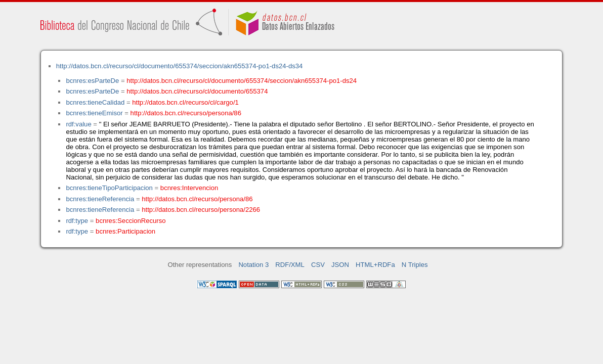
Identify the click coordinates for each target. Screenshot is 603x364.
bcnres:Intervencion (189, 188)
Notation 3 (253, 265)
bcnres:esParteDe (92, 81)
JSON (340, 265)
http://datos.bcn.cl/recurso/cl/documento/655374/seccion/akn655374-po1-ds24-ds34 (180, 66)
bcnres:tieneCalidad (95, 102)
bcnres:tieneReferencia (100, 199)
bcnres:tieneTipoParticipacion (109, 188)
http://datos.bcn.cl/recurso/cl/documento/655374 (197, 91)
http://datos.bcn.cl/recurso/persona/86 (186, 113)
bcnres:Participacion (125, 231)
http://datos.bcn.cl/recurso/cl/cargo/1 (185, 102)
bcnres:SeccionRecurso (131, 221)
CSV (318, 265)
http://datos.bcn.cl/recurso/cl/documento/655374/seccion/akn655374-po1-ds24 (242, 81)
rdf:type (77, 221)
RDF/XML (290, 265)
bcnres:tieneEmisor (94, 113)
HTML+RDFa (375, 265)
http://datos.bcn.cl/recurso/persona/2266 (201, 210)
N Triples (415, 265)
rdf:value (78, 124)
